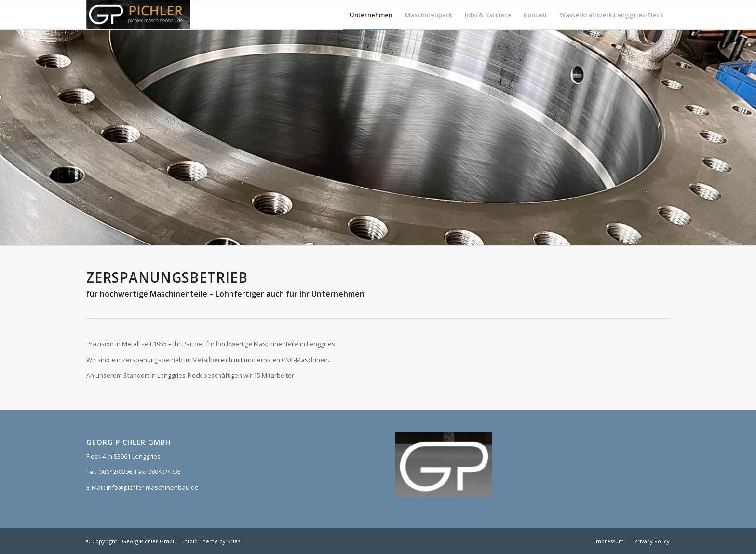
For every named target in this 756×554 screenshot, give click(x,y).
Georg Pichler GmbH (149, 541)
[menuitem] (371, 15)
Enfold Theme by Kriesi (211, 541)
